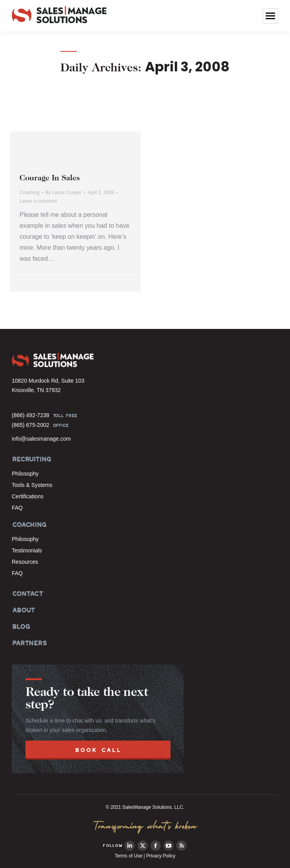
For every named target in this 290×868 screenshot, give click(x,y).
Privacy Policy (161, 856)
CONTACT (27, 594)
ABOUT (23, 610)
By (64, 192)
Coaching (30, 192)
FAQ (17, 508)
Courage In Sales (50, 178)
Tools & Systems (32, 485)
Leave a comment (38, 201)
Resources (25, 562)
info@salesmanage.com (41, 439)
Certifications (28, 496)
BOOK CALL (98, 750)
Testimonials (27, 550)
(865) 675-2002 (31, 425)
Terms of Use (128, 856)
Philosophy (25, 474)
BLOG (20, 626)
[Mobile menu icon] (270, 16)
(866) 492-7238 (31, 415)
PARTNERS (29, 643)
